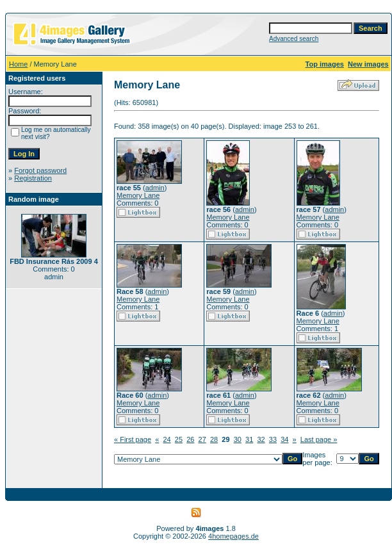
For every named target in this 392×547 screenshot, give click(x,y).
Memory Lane (138, 195)
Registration (33, 178)
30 (238, 439)
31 (249, 439)
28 (214, 439)
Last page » (319, 439)
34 (284, 439)
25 (179, 439)
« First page (133, 439)
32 (261, 439)
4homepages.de (233, 536)
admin (155, 188)
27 (202, 439)
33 (273, 439)
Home (18, 64)
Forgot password (40, 170)
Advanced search (294, 39)
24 (167, 439)
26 (190, 439)
